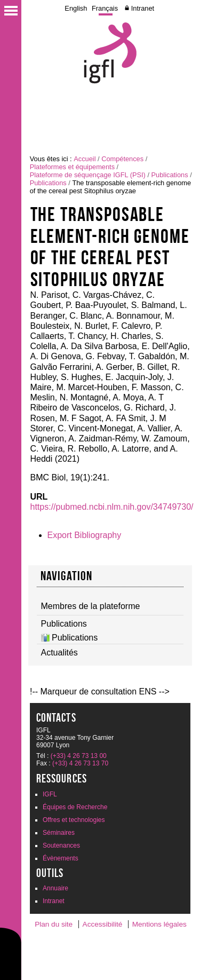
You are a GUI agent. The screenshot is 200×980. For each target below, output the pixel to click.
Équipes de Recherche (75, 807)
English (76, 8)
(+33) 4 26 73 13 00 (79, 756)
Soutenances (61, 845)
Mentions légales (159, 924)
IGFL (50, 794)
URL (39, 497)
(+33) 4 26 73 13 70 (80, 763)
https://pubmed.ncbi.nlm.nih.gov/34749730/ (112, 507)
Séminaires (59, 833)
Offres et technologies (74, 820)
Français (105, 8)
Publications (170, 175)
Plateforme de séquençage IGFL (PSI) (88, 175)
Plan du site (54, 924)
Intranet (143, 8)
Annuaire (55, 888)
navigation (67, 576)
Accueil (85, 159)
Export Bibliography (85, 535)
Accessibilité (103, 924)
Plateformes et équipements (72, 167)
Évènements (61, 858)
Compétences (122, 159)
